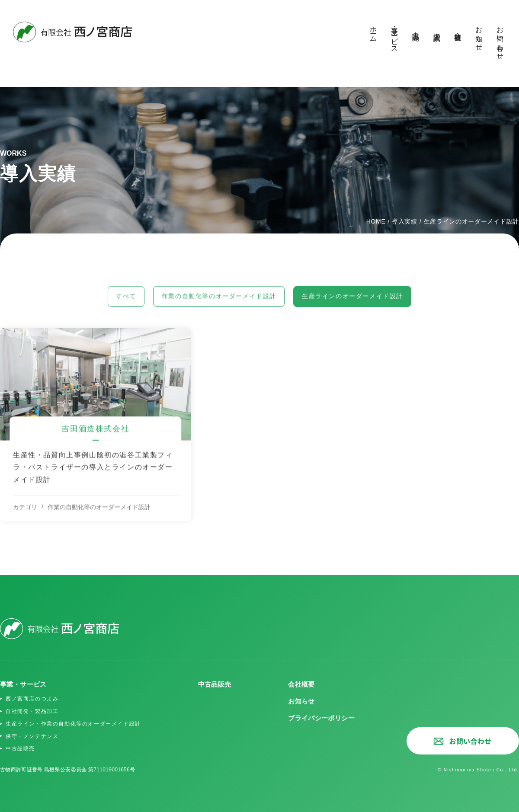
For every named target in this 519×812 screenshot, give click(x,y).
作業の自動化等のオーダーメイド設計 (216, 306)
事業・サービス (395, 36)
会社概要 (458, 29)
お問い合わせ (500, 39)
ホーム (373, 30)
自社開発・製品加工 (34, 712)
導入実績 (437, 29)
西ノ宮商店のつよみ (34, 700)
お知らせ (479, 35)
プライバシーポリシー (319, 719)
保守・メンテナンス (34, 737)
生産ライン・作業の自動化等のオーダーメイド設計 (78, 724)
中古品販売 (416, 28)
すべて (109, 306)
